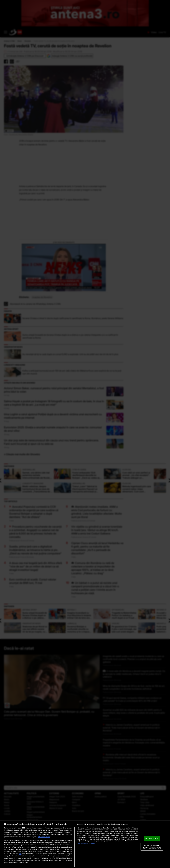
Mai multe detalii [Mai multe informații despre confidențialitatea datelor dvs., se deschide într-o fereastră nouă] (44, 837)
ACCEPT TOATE (152, 839)
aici (20, 854)
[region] (85, 844)
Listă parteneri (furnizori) (86, 843)
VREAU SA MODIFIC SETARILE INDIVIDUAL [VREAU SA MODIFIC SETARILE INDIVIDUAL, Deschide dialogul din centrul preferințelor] (152, 847)
